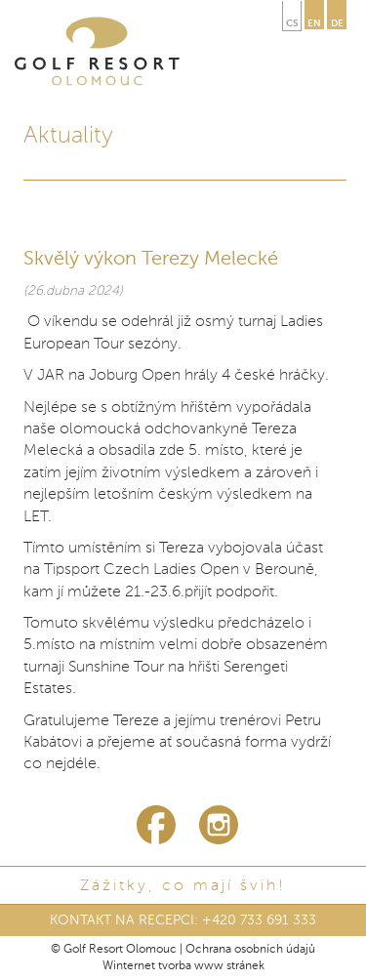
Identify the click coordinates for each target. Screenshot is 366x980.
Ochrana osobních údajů (250, 950)
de (337, 23)
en (314, 23)
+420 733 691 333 (259, 920)
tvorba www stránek (211, 966)
